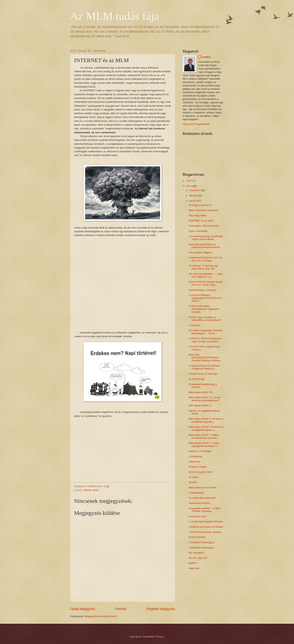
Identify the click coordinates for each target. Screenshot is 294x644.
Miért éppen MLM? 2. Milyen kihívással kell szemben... (204, 436)
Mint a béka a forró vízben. (203, 488)
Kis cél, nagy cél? (198, 558)
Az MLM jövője (196, 379)
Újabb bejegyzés (83, 609)
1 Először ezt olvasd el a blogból (206, 527)
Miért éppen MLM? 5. (200, 405)
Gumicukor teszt (197, 516)
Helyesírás (194, 462)
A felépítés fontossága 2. (202, 542)
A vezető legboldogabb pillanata (206, 521)
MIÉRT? (193, 563)
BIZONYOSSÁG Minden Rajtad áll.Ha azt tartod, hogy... (205, 283)
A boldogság (195, 456)
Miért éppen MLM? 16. (201, 392)
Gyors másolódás (198, 231)
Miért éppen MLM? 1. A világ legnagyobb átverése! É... (204, 444)
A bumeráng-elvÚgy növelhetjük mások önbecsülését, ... (206, 238)
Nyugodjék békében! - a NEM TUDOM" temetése (204, 510)
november (195, 190)
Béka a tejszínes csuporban (203, 210)
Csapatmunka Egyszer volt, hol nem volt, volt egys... (205, 259)
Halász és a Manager (200, 451)
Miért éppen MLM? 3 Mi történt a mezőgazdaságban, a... (206, 428)
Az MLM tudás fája (115, 16)
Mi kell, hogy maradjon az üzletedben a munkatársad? (205, 319)
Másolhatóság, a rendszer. (203, 290)
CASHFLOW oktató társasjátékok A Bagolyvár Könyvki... (204, 309)
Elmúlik (193, 482)
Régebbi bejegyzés (161, 609)
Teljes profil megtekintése (196, 124)
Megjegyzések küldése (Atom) (101, 616)
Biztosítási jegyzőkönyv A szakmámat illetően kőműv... (205, 246)
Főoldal (121, 609)
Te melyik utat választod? (202, 498)
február (193, 196)
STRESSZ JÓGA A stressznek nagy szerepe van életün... (205, 340)
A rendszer (194, 325)
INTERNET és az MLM (201, 221)
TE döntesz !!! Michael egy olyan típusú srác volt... (203, 267)
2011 (189, 186)
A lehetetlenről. (197, 493)
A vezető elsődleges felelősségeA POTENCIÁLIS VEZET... (205, 298)
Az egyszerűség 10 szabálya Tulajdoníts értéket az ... (204, 367)
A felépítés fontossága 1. (202, 548)
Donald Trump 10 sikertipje (203, 374)
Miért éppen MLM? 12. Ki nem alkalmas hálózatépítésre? (205, 399)
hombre (207, 57)
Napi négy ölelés (198, 215)
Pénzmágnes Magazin (201, 252)
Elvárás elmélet (197, 537)
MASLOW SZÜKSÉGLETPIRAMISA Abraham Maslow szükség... (205, 358)
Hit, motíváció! (196, 553)
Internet (88, 490)
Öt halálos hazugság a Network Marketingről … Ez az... (205, 332)
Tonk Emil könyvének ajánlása (205, 532)
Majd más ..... (196, 568)
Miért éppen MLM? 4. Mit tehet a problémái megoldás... (206, 420)
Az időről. (194, 477)
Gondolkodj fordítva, (199, 503)
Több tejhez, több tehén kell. (204, 226)
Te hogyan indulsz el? (200, 205)
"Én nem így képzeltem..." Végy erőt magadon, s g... (205, 275)
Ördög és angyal (197, 467)
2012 (189, 181)
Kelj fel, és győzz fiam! (201, 472)
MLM (96, 490)
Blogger (160, 637)
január (193, 201)
